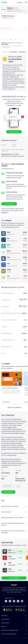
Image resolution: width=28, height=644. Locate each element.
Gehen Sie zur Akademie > (15, 407)
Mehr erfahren (6, 402)
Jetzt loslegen (8, 492)
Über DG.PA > (14, 52)
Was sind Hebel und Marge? (10, 388)
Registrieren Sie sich (7, 154)
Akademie (4, 213)
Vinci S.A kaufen (14, 132)
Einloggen (20, 2)
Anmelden (3, 43)
